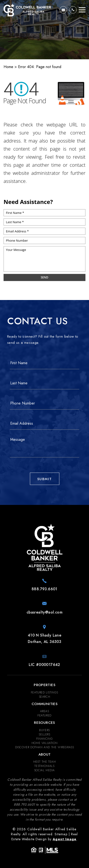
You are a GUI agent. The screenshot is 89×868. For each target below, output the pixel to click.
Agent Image (65, 839)
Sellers (44, 734)
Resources (44, 723)
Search (45, 697)
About (45, 754)
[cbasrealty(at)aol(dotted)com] (63, 10)
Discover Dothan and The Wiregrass (45, 747)
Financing (44, 739)
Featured (44, 716)
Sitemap (61, 834)
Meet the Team (45, 762)
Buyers (44, 730)
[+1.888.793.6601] (73, 10)
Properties (44, 685)
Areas (45, 711)
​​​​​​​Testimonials (44, 766)
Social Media (44, 770)
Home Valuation (44, 743)
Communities (44, 704)
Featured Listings (44, 693)
